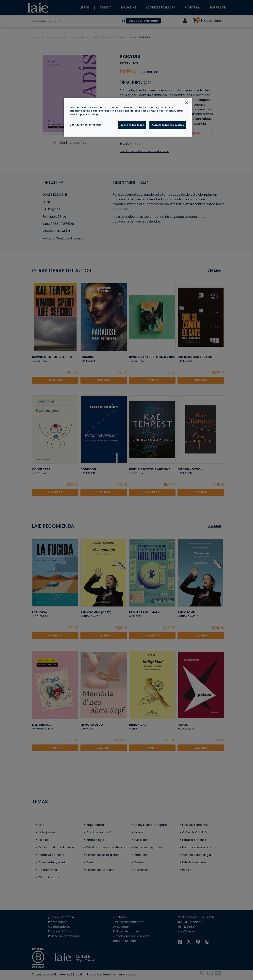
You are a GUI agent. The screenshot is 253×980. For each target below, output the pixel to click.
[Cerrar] (187, 103)
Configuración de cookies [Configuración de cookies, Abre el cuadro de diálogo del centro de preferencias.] (86, 125)
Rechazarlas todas (132, 125)
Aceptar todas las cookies (168, 125)
